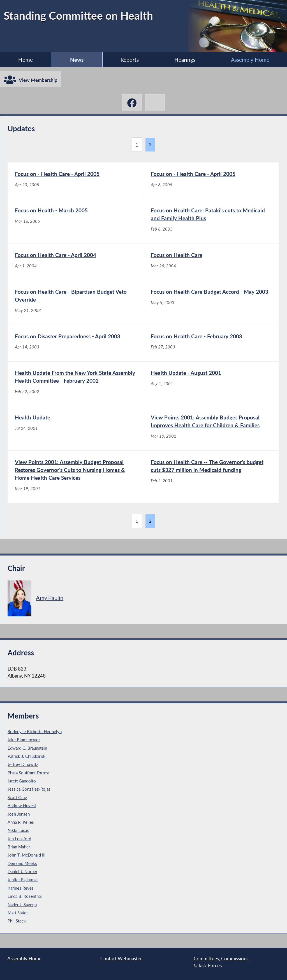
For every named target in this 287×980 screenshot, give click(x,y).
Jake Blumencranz (24, 740)
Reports (130, 60)
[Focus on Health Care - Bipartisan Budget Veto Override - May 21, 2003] (75, 302)
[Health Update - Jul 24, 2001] (75, 428)
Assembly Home (250, 60)
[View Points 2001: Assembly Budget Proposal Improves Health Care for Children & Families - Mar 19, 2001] (211, 428)
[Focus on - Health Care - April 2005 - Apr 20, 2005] (75, 181)
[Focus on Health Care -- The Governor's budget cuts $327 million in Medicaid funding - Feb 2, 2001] (211, 477)
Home (26, 60)
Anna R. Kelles (21, 822)
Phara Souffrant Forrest (29, 773)
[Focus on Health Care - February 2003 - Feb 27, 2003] (211, 343)
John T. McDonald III (26, 855)
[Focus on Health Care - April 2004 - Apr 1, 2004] (75, 262)
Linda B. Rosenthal (25, 896)
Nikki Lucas (18, 830)
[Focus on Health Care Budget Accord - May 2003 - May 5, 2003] (211, 302)
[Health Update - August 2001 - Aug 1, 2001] (211, 384)
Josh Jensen (19, 814)
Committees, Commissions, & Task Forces (222, 962)
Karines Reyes (21, 888)
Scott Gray (17, 797)
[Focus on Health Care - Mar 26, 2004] (211, 262)
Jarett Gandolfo (22, 781)
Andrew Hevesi (22, 805)
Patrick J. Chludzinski (27, 756)
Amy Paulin (50, 598)
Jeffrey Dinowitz (23, 764)
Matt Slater (18, 913)
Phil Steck (17, 921)
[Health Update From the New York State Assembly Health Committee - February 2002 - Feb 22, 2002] (75, 384)
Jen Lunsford (19, 839)
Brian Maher (19, 847)
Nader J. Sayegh (22, 905)
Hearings (185, 60)
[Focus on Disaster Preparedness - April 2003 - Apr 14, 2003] (75, 343)
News (77, 60)
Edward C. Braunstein (27, 748)
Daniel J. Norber (22, 871)
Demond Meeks (22, 863)
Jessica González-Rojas (29, 789)
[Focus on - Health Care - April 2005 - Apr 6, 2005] (211, 181)
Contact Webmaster (121, 959)
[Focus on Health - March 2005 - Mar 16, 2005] (75, 221)
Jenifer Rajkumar (23, 880)
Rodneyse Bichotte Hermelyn (35, 731)
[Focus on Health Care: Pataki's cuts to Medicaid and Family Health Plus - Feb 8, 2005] (211, 221)
